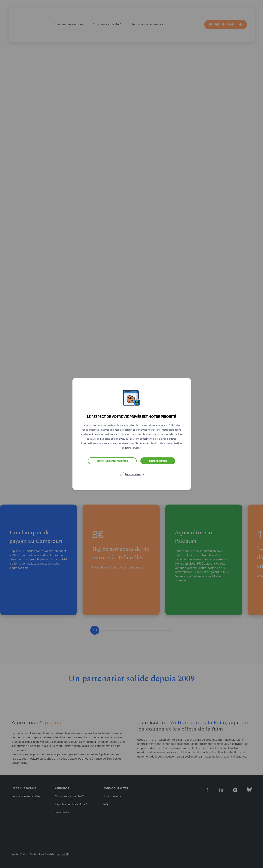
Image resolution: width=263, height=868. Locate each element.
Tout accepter (158, 461)
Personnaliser (133, 474)
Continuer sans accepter (112, 461)
